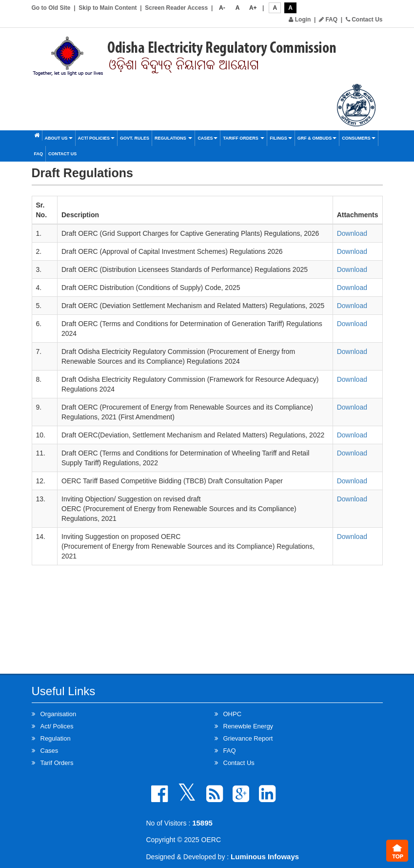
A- (222, 8)
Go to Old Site (51, 8)
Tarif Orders (57, 763)
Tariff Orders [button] (244, 138)
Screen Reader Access (176, 8)
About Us (59, 138)
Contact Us (364, 20)
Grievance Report (248, 738)
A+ (253, 8)
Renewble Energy (248, 726)
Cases (207, 138)
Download (352, 233)
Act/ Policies (97, 138)
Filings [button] (281, 138)
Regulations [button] (173, 138)
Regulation (56, 738)
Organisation (59, 714)
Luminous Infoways (265, 857)
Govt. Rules (135, 138)
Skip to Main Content (108, 8)
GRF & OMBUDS (317, 138)
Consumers (359, 138)
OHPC (233, 714)
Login (300, 20)
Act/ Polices (57, 726)
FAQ (328, 20)
